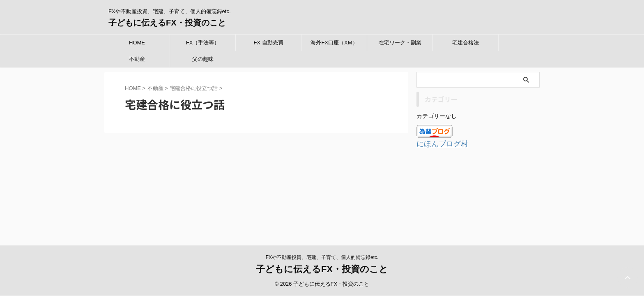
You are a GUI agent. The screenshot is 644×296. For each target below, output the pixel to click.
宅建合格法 (466, 43)
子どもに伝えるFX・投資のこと (167, 23)
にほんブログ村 (438, 143)
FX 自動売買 (268, 43)
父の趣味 (203, 59)
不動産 (137, 59)
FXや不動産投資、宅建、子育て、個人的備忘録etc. (322, 190)
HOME (137, 43)
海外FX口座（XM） (334, 43)
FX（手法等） (203, 43)
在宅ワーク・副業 (400, 43)
